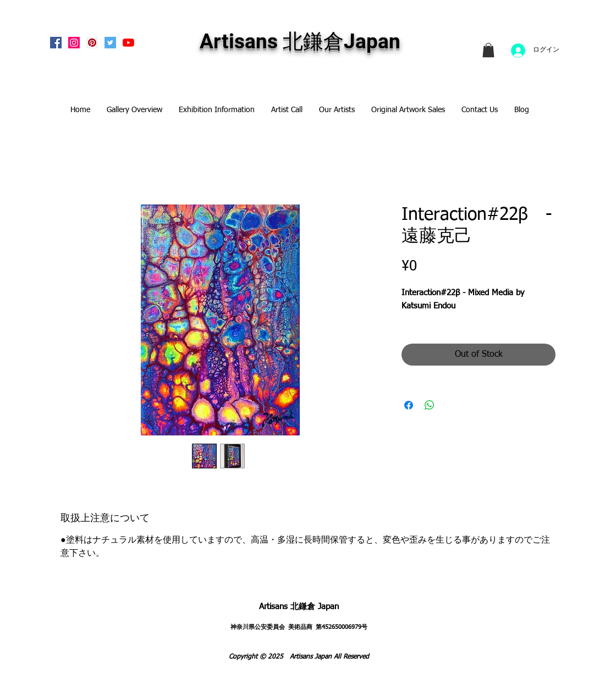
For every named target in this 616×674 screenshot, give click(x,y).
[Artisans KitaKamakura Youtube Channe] (128, 43)
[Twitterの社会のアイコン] (110, 43)
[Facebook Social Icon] (56, 43)
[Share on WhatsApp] (430, 405)
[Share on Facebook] (409, 405)
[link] (488, 50)
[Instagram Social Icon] (74, 43)
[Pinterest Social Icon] (92, 43)
